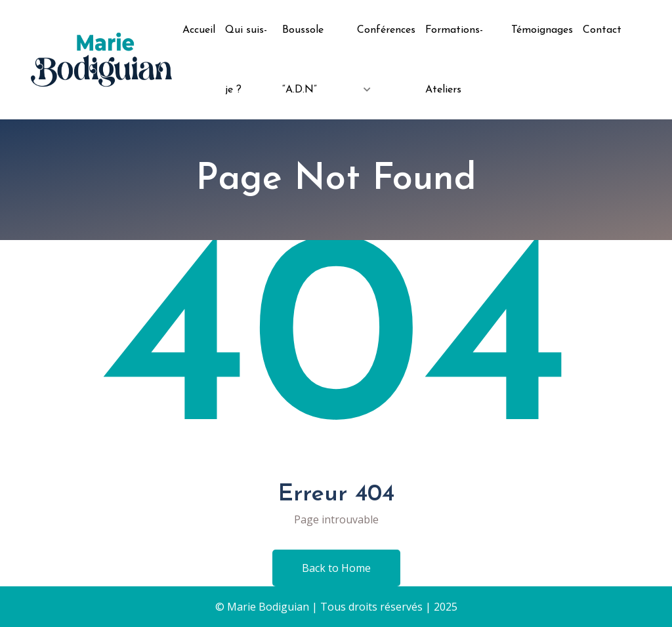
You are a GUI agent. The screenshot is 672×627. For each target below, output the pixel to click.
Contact (602, 30)
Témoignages (542, 30)
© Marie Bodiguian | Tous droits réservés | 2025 (336, 607)
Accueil (199, 30)
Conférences (386, 30)
